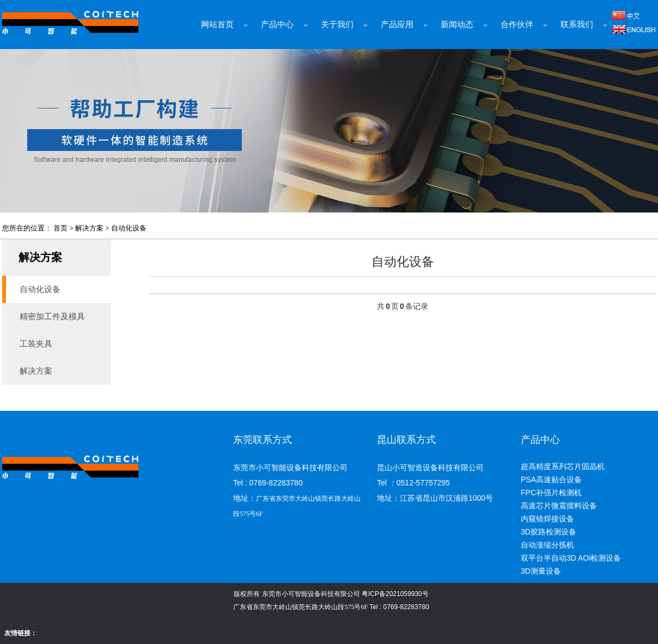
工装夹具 (36, 344)
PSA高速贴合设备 (551, 479)
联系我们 (577, 25)
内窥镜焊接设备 (547, 519)
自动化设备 (129, 228)
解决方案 (89, 228)
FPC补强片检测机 (551, 493)
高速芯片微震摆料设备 (559, 506)
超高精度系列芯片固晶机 (563, 466)
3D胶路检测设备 (549, 532)
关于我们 (337, 25)
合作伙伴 (517, 25)
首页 (60, 228)
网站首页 (217, 25)
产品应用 (397, 25)
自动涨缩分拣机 (547, 545)
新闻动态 (457, 25)
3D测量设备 (541, 571)
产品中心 (277, 25)
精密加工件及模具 (52, 316)
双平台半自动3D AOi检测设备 (571, 558)
